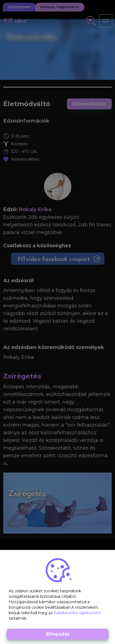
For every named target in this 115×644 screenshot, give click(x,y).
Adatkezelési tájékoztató (77, 613)
